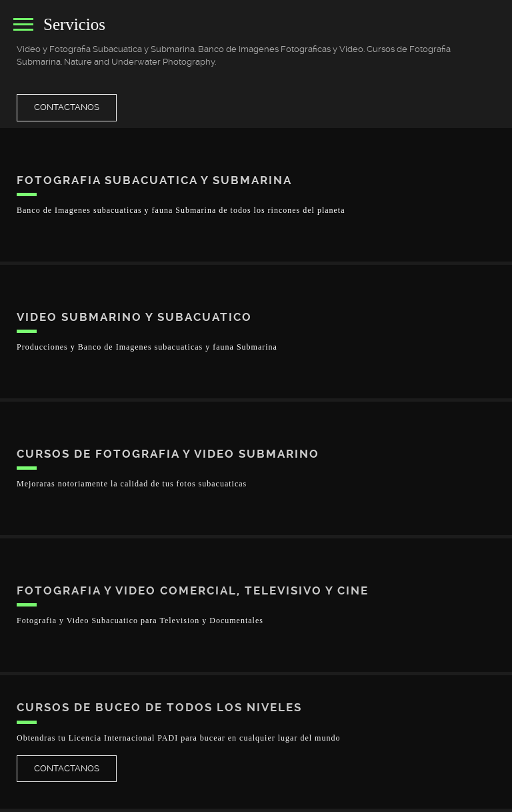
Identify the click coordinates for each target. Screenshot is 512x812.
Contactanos (67, 107)
